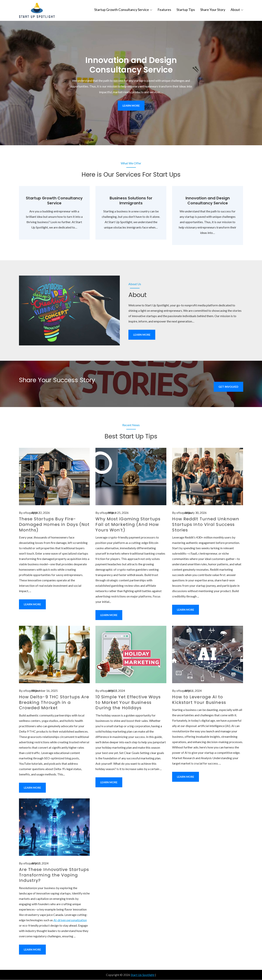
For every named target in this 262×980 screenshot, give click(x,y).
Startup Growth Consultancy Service (123, 10)
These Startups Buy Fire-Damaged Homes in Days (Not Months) (54, 525)
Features (164, 10)
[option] (131, 83)
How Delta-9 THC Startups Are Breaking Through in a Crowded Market (54, 703)
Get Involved (228, 387)
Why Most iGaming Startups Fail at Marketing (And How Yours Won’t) (128, 525)
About (237, 10)
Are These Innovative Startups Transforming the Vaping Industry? (54, 875)
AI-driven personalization (70, 920)
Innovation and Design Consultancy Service (131, 65)
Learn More (131, 106)
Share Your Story (213, 10)
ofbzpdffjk (30, 513)
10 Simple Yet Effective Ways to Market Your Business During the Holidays (128, 703)
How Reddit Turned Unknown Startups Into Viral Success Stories (206, 525)
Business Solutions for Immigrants (131, 201)
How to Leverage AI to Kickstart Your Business (199, 700)
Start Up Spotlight (143, 975)
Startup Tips (186, 10)
